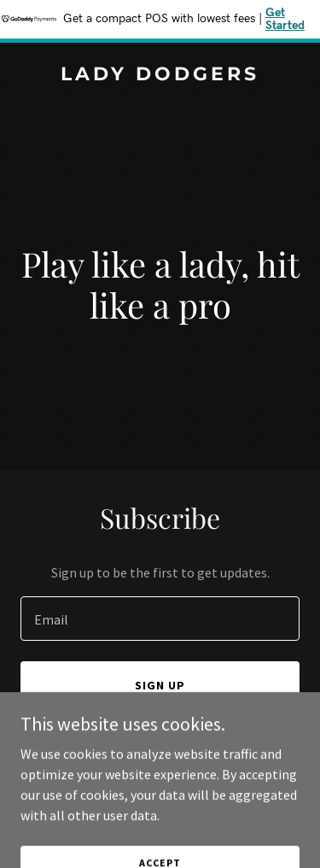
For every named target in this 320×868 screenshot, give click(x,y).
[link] (160, 75)
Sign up (160, 685)
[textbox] (160, 619)
